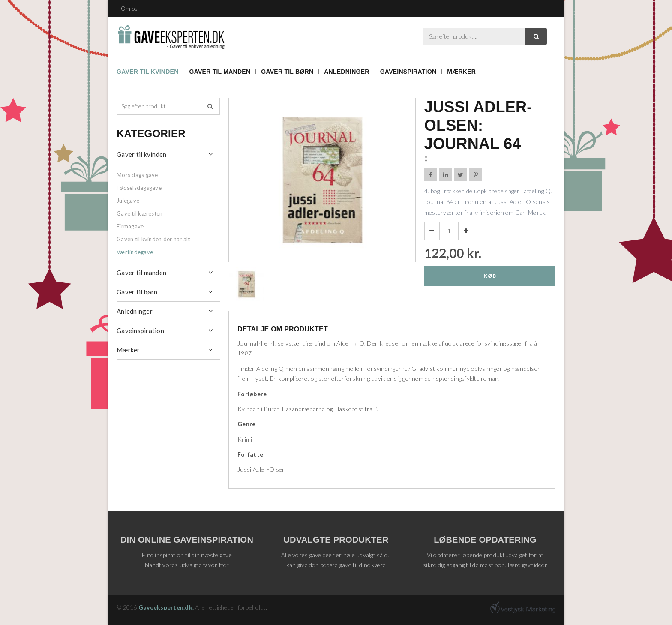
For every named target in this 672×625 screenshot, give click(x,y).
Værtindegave (135, 252)
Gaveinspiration (408, 72)
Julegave (128, 201)
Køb (490, 276)
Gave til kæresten (139, 213)
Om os (129, 9)
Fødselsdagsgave (139, 188)
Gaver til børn (287, 72)
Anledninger (346, 72)
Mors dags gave (137, 175)
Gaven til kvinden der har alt (153, 239)
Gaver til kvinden (148, 72)
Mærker (461, 72)
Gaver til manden (220, 72)
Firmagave (130, 226)
